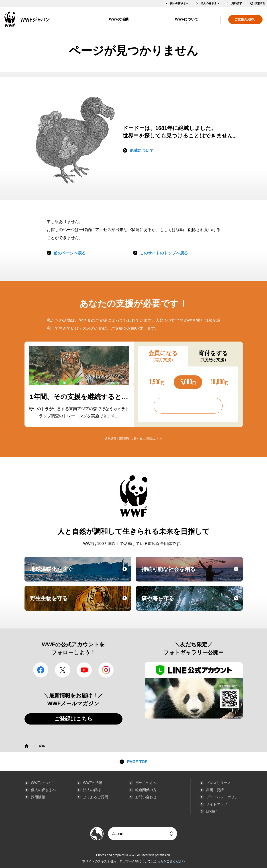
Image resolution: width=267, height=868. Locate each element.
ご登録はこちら (73, 719)
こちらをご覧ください (169, 861)
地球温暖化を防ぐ (80, 573)
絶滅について (142, 151)
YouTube (84, 670)
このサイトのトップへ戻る (164, 253)
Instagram (106, 670)
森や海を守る (192, 602)
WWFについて (187, 19)
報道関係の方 (146, 790)
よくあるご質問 (96, 797)
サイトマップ (217, 804)
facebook (41, 670)
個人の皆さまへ (179, 3)
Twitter (63, 670)
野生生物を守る (80, 602)
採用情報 (38, 797)
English (212, 811)
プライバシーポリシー (224, 797)
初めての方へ (146, 783)
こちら (158, 439)
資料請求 (237, 3)
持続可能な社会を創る (192, 573)
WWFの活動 (119, 19)
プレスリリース (218, 783)
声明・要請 (215, 790)
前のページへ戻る (70, 253)
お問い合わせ (146, 797)
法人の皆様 (92, 790)
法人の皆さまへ (210, 3)
